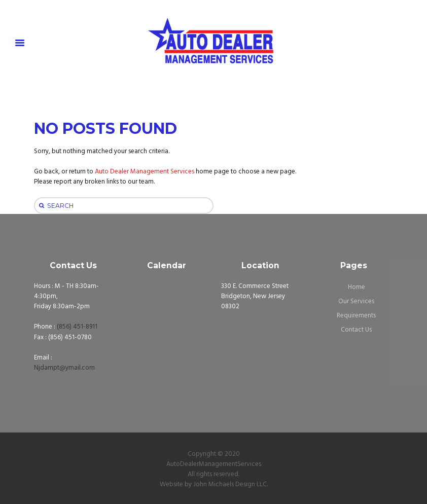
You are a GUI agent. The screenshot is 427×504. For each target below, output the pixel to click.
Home (357, 287)
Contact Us (356, 330)
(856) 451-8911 (77, 327)
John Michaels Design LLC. (230, 484)
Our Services (356, 301)
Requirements (356, 316)
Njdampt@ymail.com (64, 368)
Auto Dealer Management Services (145, 172)
